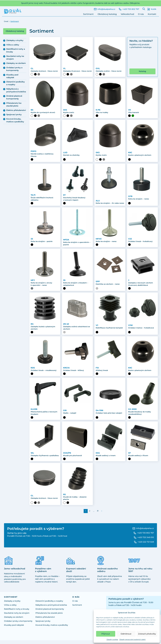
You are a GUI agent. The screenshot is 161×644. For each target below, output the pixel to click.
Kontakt (152, 14)
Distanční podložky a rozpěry (16, 83)
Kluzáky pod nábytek (12, 76)
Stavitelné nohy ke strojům (15, 58)
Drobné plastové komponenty (14, 97)
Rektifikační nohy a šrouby (16, 50)
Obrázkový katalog (107, 14)
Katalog (142, 74)
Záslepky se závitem (16, 63)
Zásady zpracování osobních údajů (132, 639)
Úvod (6, 21)
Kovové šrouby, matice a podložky (15, 120)
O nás (141, 14)
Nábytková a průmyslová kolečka (16, 90)
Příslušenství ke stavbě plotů (14, 104)
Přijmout (106, 634)
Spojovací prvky (14, 115)
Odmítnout (126, 634)
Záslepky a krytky (15, 40)
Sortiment (88, 14)
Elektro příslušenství (16, 110)
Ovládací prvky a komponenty (14, 69)
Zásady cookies (112, 639)
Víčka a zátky (13, 45)
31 (98, 515)
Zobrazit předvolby (147, 634)
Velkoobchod (127, 14)
